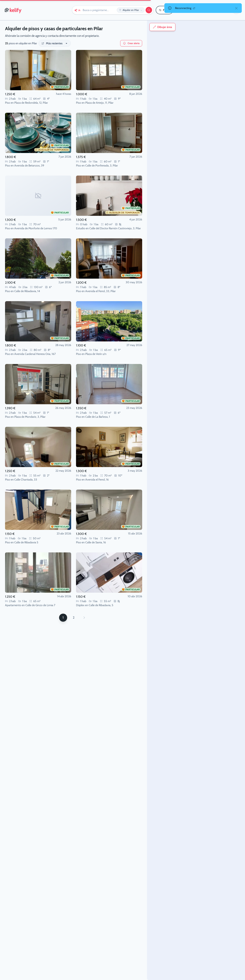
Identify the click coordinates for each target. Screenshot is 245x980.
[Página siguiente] (84, 618)
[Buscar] (149, 10)
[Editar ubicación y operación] (131, 10)
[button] (236, 10)
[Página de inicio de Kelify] (13, 10)
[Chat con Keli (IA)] (77, 10)
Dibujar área (162, 27)
